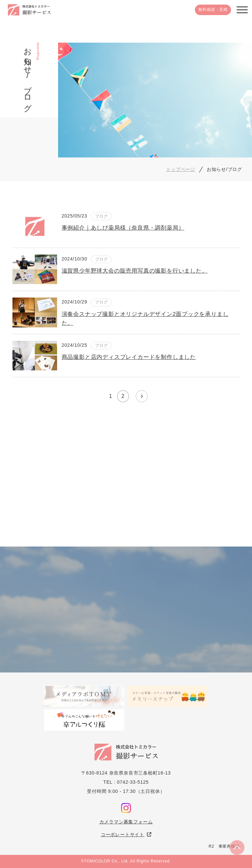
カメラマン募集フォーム (126, 822)
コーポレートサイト (123, 835)
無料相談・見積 (213, 10)
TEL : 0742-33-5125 (126, 782)
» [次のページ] (142, 396)
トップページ (181, 169)
